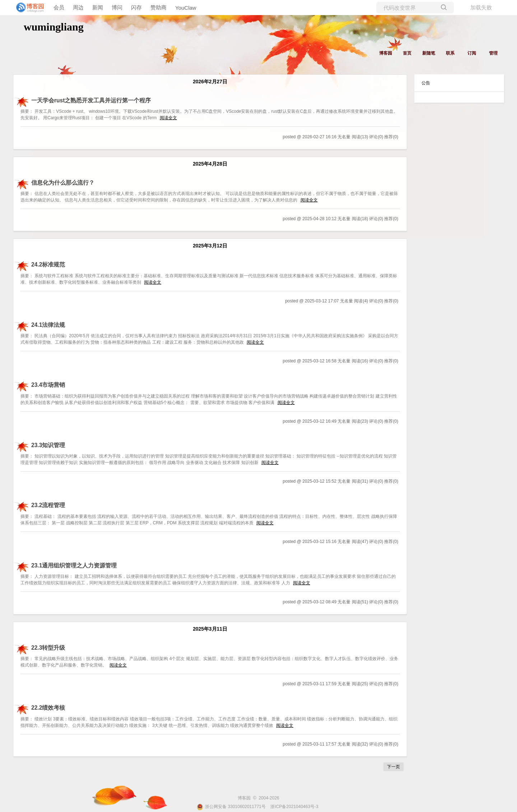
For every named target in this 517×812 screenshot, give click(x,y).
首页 (407, 53)
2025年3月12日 (210, 246)
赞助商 (159, 7)
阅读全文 (168, 118)
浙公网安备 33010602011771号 (231, 807)
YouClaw (186, 8)
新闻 (98, 7)
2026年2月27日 (210, 82)
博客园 (386, 53)
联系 (450, 53)
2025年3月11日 (210, 629)
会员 (59, 7)
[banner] (29, 8)
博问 (117, 7)
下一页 (393, 767)
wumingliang (54, 27)
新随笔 (429, 53)
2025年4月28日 (210, 164)
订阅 (472, 53)
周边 (78, 7)
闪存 (136, 7)
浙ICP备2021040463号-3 (294, 807)
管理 (493, 53)
